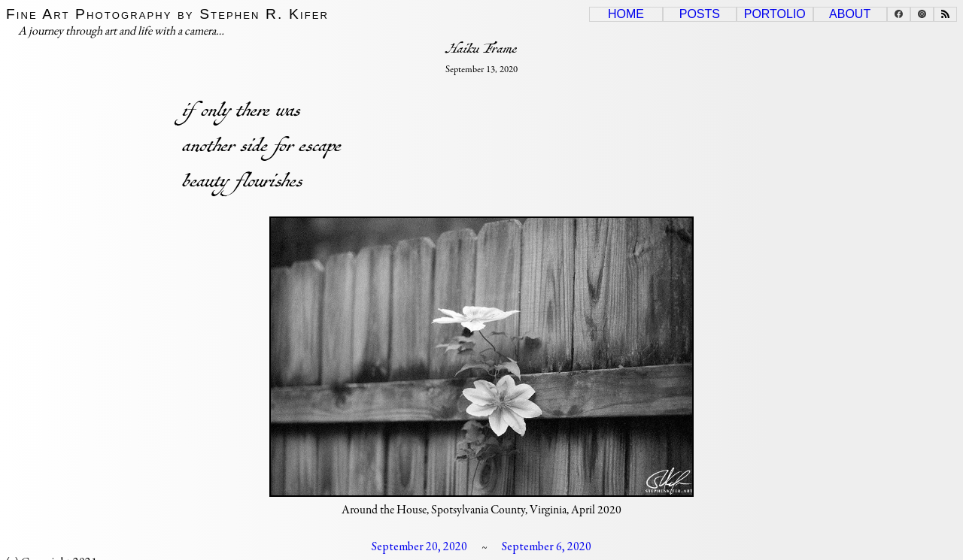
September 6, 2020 (547, 546)
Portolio (775, 14)
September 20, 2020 (419, 546)
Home (626, 14)
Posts (700, 14)
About (850, 14)
